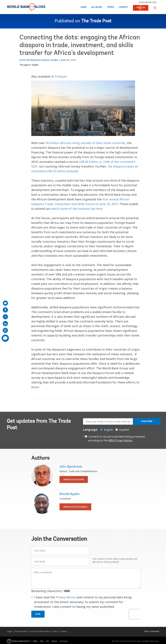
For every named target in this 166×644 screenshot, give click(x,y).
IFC (48, 641)
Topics (110, 7)
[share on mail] (5, 303)
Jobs (55, 631)
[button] (155, 8)
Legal (9, 631)
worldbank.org (148, 2)
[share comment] (5, 338)
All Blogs (97, 7)
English (35, 65)
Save (38, 614)
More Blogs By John (74, 479)
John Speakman (29, 60)
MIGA (54, 641)
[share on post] (5, 317)
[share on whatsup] (5, 330)
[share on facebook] (5, 310)
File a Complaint (152, 631)
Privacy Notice (66, 597)
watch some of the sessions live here (77, 209)
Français (61, 76)
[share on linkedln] (5, 324)
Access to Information (40, 631)
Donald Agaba (49, 60)
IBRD (35, 641)
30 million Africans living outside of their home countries (86, 143)
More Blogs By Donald (75, 507)
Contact (123, 7)
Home (83, 7)
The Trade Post (96, 21)
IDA (42, 641)
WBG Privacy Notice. (120, 440)
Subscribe (147, 421)
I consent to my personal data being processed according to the (116, 438)
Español (124, 430)
